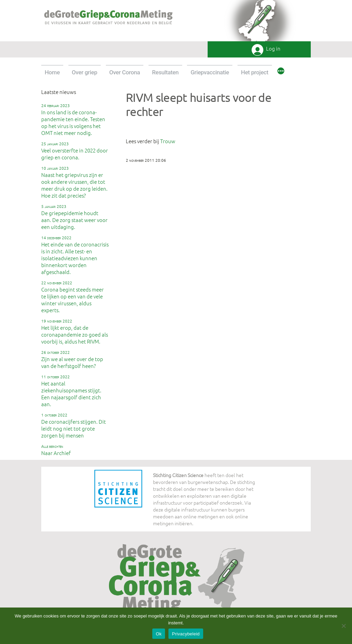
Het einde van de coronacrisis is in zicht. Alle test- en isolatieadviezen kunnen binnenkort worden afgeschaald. (75, 255)
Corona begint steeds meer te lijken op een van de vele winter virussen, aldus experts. (73, 297)
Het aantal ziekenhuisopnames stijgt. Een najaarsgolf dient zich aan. (71, 391)
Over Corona (125, 72)
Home (52, 72)
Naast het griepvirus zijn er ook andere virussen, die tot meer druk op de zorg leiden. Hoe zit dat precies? (74, 182)
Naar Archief (56, 450)
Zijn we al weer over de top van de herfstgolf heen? (72, 359)
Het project (255, 72)
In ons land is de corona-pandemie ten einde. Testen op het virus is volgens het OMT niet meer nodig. (73, 119)
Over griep (85, 72)
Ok (159, 634)
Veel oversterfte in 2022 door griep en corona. (75, 151)
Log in (273, 49)
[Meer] (281, 72)
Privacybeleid (186, 634)
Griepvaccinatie (210, 72)
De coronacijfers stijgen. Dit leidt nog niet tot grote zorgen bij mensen (74, 425)
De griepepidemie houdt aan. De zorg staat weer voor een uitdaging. (74, 217)
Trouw (168, 141)
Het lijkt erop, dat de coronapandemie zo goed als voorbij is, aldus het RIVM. (75, 331)
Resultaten (165, 72)
